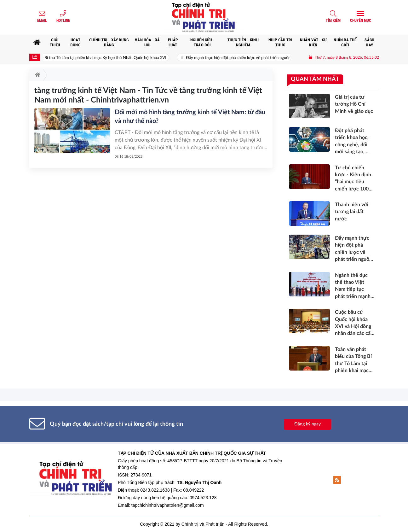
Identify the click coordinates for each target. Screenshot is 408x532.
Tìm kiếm (333, 20)
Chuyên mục (361, 20)
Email (42, 20)
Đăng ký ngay (307, 424)
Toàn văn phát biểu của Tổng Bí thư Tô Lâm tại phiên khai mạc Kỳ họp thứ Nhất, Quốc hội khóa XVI (98, 58)
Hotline (63, 20)
